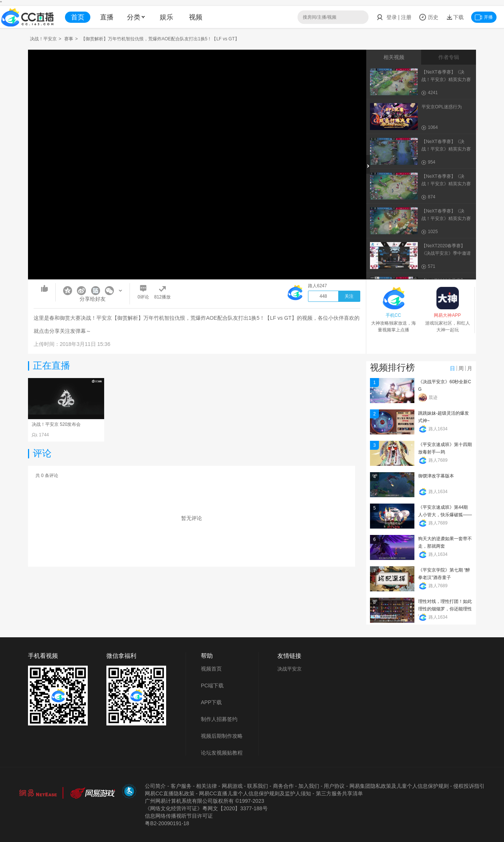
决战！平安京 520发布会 (56, 424)
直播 (107, 17)
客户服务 (181, 786)
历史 (429, 17)
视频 (196, 17)
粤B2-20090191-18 (167, 823)
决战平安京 (290, 669)
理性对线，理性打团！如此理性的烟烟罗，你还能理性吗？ (445, 609)
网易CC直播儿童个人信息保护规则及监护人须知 (255, 793)
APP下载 (211, 702)
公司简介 (155, 786)
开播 (484, 17)
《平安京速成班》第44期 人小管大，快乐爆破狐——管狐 (445, 515)
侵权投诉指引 (469, 786)
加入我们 (309, 786)
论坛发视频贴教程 (222, 753)
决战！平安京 (43, 39)
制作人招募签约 (219, 719)
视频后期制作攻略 (222, 736)
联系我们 (258, 786)
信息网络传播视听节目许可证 (179, 816)
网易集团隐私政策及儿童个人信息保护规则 (399, 786)
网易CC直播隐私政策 (169, 793)
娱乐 (167, 17)
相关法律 (206, 786)
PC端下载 (212, 685)
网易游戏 (232, 786)
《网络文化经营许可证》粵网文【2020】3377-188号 (206, 808)
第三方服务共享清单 (339, 793)
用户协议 (334, 786)
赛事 (69, 39)
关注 (349, 296)
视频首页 (211, 669)
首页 (78, 17)
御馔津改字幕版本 (436, 476)
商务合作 (283, 786)
